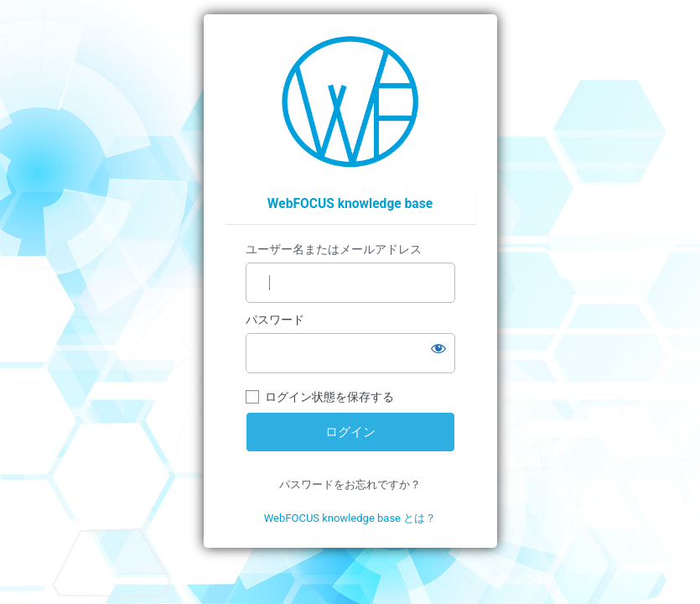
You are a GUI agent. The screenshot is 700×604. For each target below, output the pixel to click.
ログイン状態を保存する (329, 397)
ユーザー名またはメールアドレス (334, 249)
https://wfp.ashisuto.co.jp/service (350, 102)
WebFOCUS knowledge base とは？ (350, 518)
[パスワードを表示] (438, 348)
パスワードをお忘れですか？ (350, 484)
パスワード (275, 320)
